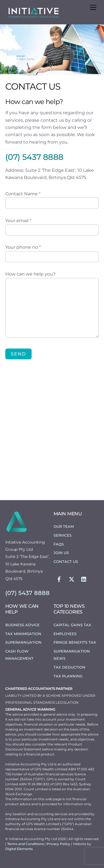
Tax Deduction (69, 667)
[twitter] (72, 579)
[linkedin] (84, 579)
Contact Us (66, 562)
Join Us (61, 553)
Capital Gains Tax (72, 625)
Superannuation (23, 642)
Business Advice (22, 625)
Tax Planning (68, 676)
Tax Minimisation (23, 634)
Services (63, 535)
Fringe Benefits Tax (75, 642)
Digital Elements (19, 849)
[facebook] (59, 579)
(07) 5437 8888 (34, 157)
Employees (65, 634)
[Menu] (93, 8)
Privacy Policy (59, 844)
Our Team (64, 526)
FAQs (59, 544)
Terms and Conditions (26, 844)
